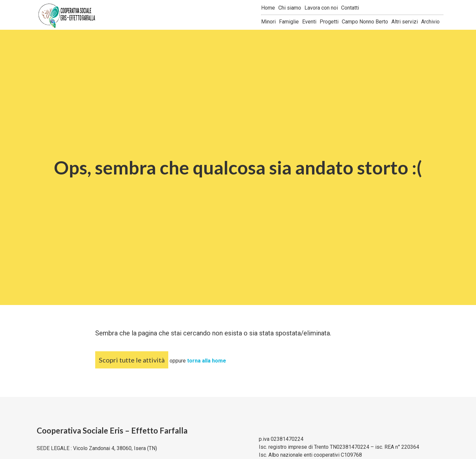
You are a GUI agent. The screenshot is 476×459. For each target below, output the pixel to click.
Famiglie (289, 22)
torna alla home (207, 361)
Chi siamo (290, 8)
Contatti (350, 8)
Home (268, 8)
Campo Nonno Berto (365, 22)
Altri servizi (405, 22)
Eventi (309, 22)
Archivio (430, 22)
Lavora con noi (321, 8)
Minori (268, 22)
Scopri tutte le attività (132, 360)
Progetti (329, 22)
